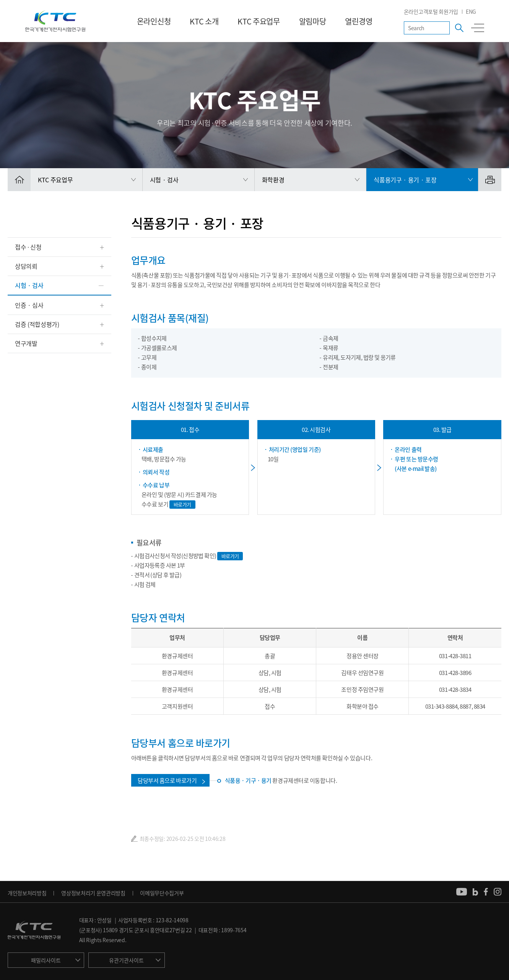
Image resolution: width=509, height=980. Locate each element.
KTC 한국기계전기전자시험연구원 (55, 21)
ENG (471, 11)
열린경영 (359, 21)
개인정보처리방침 (27, 893)
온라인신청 (154, 21)
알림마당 (313, 21)
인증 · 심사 (29, 305)
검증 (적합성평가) (37, 324)
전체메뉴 (478, 28)
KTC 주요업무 (259, 21)
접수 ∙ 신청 (28, 247)
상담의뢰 (26, 266)
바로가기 (182, 504)
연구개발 (26, 343)
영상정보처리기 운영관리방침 (93, 893)
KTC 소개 (204, 21)
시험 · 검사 (29, 285)
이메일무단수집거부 (162, 893)
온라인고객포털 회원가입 (431, 11)
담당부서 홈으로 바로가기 (167, 780)
